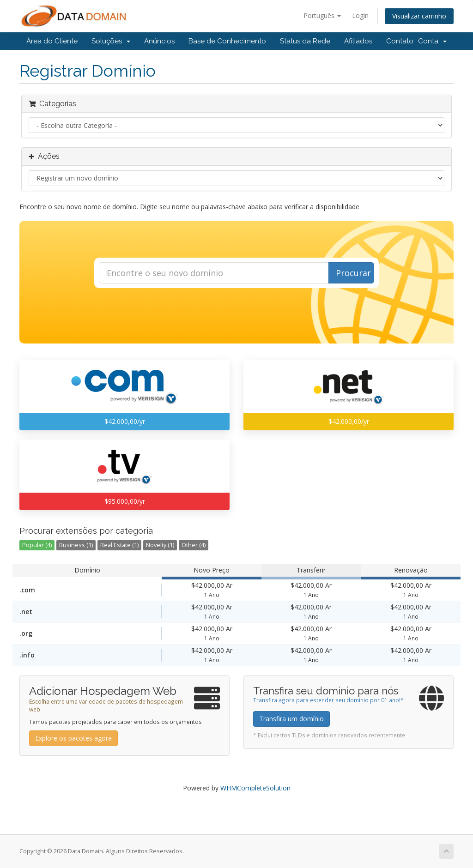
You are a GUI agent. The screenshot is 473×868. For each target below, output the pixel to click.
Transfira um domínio (291, 719)
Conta (432, 41)
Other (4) (194, 545)
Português (322, 15)
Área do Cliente (52, 41)
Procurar (353, 273)
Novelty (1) (160, 545)
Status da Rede (305, 41)
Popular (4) (37, 545)
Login (360, 15)
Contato (400, 41)
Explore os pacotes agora (73, 738)
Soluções (111, 41)
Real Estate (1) (119, 545)
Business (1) (76, 545)
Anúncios (159, 41)
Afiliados (358, 41)
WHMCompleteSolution (255, 788)
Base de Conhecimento (227, 41)
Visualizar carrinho (419, 16)
